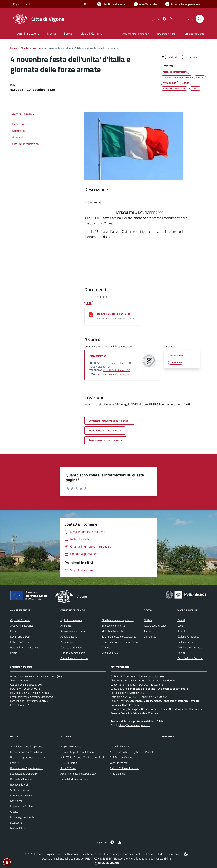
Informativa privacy (21, 795)
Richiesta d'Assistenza (23, 779)
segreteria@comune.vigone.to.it (35, 697)
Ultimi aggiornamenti (22, 817)
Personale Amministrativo (25, 647)
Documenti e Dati (20, 636)
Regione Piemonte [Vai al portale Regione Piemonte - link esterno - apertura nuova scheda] (22, 4)
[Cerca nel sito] (200, 19)
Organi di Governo (20, 620)
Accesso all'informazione (136, 34)
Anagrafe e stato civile (73, 631)
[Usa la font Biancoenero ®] (111, 4)
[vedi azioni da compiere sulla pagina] (188, 57)
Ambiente (66, 626)
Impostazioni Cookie (21, 806)
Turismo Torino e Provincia (124, 768)
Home (14, 48)
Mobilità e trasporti (112, 631)
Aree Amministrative (22, 626)
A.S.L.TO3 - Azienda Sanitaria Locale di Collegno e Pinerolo (93, 757)
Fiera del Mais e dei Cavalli (75, 779)
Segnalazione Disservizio (24, 774)
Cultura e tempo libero (73, 653)
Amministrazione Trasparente (27, 746)
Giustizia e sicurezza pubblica (118, 620)
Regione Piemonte (71, 746)
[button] (7, 862)
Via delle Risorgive (120, 746)
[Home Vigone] (39, 19)
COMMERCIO (98, 356)
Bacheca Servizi (19, 784)
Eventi (181, 620)
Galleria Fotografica (188, 636)
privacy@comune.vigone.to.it (134, 725)
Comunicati (150, 636)
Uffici (13, 631)
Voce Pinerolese (119, 763)
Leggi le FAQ (17, 763)
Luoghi (181, 626)
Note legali (16, 801)
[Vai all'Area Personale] (183, 4)
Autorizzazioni (68, 642)
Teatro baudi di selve (155, 626)
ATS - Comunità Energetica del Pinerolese (133, 752)
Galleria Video (185, 642)
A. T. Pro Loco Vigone (121, 757)
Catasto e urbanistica (72, 647)
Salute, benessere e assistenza (119, 636)
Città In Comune (174, 854)
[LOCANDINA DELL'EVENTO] (91, 315)
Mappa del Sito (19, 828)
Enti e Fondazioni (20, 642)
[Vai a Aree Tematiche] (145, 4)
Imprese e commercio (114, 626)
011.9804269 (22, 680)
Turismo (106, 647)
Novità (25, 48)
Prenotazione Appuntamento (27, 768)
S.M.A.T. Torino (68, 768)
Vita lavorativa (110, 653)
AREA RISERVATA (106, 863)
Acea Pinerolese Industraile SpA (78, 774)
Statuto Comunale (21, 790)
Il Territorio (183, 631)
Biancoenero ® (122, 858)
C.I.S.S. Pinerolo (69, 763)
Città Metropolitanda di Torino (77, 752)
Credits (14, 812)
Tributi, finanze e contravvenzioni (120, 642)
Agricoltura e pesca (71, 620)
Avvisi (147, 631)
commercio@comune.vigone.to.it (117, 374)
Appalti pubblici (69, 636)
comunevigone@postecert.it (33, 693)
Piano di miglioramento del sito (27, 757)
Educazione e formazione (74, 658)
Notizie (36, 48)
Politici (14, 653)
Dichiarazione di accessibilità (26, 752)
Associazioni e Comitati (190, 658)
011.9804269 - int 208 (117, 370)
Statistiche (16, 823)
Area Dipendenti (119, 774)
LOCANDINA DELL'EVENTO (113, 314)
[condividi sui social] (169, 57)
